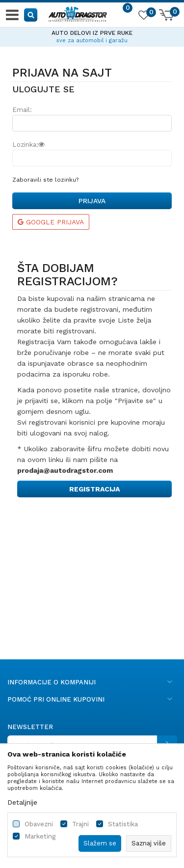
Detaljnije (22, 802)
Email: (22, 110)
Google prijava (51, 222)
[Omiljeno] (143, 17)
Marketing (40, 836)
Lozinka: (29, 145)
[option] (92, 35)
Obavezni (39, 824)
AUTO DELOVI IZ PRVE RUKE (92, 33)
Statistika (123, 824)
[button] (31, 14)
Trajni (80, 824)
